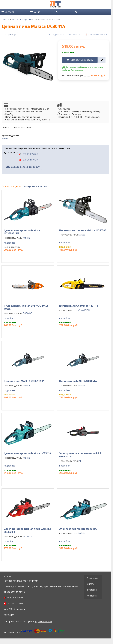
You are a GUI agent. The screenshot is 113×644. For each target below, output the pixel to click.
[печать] (75, 35)
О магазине (93, 578)
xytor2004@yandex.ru (14, 609)
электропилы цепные (22, 19)
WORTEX (27, 536)
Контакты (92, 596)
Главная (6, 19)
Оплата (91, 584)
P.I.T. (81, 461)
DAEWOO (28, 313)
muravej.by (9, 615)
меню (35, 12)
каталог (8, 12)
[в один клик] (102, 60)
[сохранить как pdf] (96, 35)
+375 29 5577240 (29, 160)
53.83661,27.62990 (16, 592)
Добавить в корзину (82, 60)
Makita (5, 138)
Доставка (92, 590)
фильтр (12, 34)
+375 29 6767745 (29, 154)
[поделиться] (56, 35)
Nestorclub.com (45, 622)
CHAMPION (84, 310)
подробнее (10, 243)
